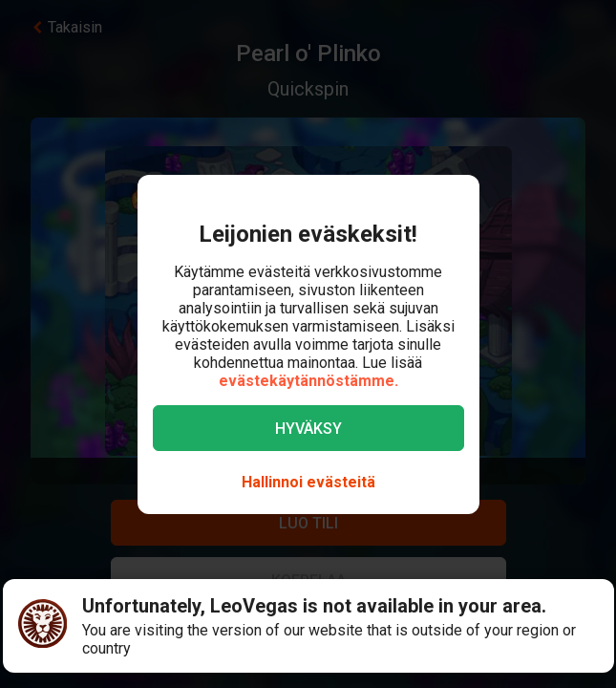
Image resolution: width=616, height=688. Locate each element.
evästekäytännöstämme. (308, 381)
